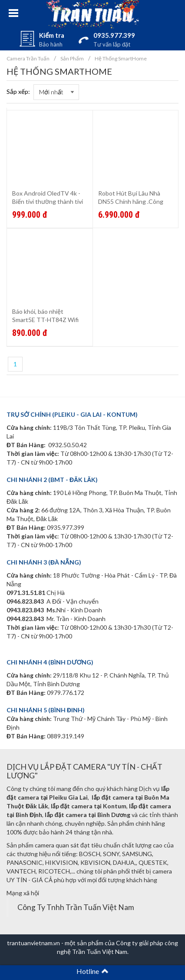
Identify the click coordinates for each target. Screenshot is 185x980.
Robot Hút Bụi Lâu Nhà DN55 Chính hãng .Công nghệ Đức (131, 201)
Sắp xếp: (18, 91)
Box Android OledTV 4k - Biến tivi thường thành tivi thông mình (48, 201)
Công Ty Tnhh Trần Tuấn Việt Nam (76, 907)
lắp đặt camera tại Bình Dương (88, 815)
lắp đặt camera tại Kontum (89, 806)
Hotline (92, 971)
